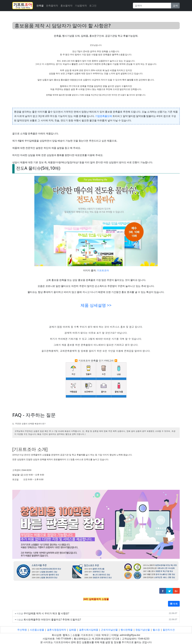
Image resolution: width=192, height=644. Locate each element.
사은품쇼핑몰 (37, 630)
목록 (174, 604)
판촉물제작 (52, 6)
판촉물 (40, 6)
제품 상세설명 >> (96, 305)
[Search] (152, 6)
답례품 (73, 630)
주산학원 (22, 630)
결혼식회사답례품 (89, 630)
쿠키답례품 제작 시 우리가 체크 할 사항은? (46, 613)
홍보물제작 (66, 6)
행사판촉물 (127, 630)
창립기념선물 (143, 630)
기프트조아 (103, 270)
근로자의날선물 (109, 630)
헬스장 (156, 630)
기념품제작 (81, 6)
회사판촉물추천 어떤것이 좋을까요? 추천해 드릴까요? (52, 620)
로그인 (93, 6)
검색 (175, 6)
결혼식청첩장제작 (57, 630)
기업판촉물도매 (103, 116)
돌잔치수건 (169, 630)
